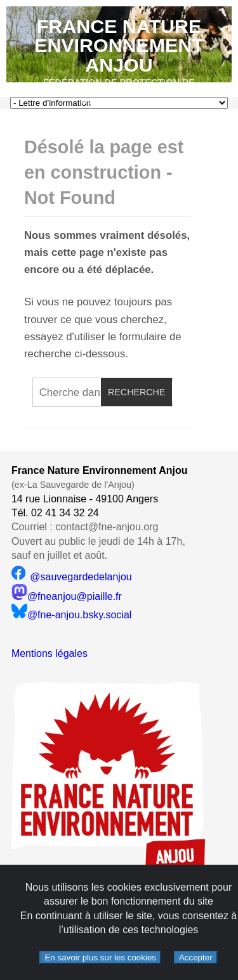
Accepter (196, 958)
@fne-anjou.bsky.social (71, 615)
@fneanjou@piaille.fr (67, 596)
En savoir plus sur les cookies (100, 958)
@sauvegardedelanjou (72, 577)
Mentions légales (50, 653)
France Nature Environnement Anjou (119, 45)
